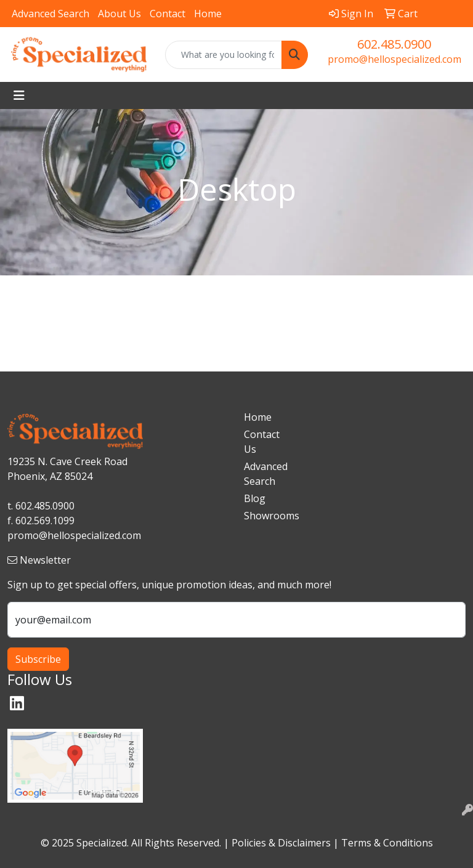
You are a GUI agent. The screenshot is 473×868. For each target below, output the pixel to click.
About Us (119, 14)
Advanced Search (51, 14)
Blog (255, 498)
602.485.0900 (394, 44)
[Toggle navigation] (19, 95)
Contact (168, 14)
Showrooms (266, 516)
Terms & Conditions (387, 843)
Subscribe (38, 659)
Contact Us (262, 442)
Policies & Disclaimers (281, 843)
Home (208, 14)
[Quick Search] (224, 55)
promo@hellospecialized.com (394, 59)
